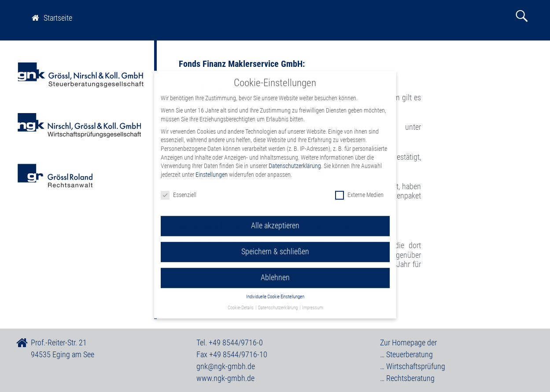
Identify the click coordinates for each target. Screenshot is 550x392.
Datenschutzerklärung (295, 160)
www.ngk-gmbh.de (225, 378)
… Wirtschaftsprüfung (413, 366)
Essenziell (179, 189)
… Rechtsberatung (407, 378)
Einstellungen (212, 169)
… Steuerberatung (406, 354)
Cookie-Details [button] (241, 302)
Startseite (52, 18)
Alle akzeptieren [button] (275, 220)
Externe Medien (359, 189)
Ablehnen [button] (275, 272)
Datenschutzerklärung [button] (278, 302)
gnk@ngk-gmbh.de (226, 366)
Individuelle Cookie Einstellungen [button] (275, 291)
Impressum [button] (312, 302)
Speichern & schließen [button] (275, 246)
